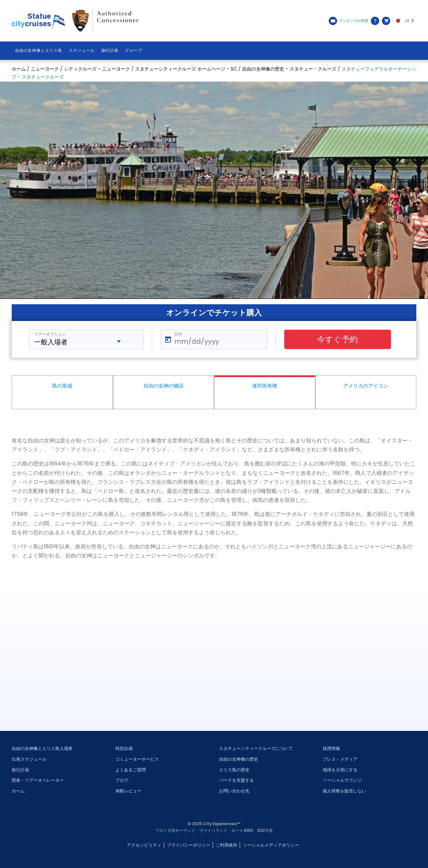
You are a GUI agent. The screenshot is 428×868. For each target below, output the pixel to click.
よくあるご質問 (131, 770)
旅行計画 (110, 50)
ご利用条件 (227, 845)
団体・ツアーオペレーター (38, 780)
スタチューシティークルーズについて (256, 748)
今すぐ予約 (337, 339)
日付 (178, 334)
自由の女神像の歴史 (239, 759)
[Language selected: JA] (405, 21)
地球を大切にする (340, 770)
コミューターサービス (137, 759)
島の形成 (62, 386)
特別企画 (124, 748)
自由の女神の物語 (164, 386)
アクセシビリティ (144, 845)
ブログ (122, 780)
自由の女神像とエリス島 (39, 50)
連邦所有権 (265, 386)
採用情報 (331, 748)
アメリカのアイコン (366, 386)
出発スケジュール (29, 759)
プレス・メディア (340, 759)
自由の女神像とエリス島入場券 (42, 748)
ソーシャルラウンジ (342, 780)
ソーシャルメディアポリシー (271, 845)
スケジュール (82, 50)
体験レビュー (128, 791)
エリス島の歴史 (234, 770)
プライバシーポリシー (189, 845)
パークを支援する (236, 780)
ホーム (18, 791)
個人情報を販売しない (344, 791)
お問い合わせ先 (234, 791)
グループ (134, 50)
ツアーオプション (50, 334)
